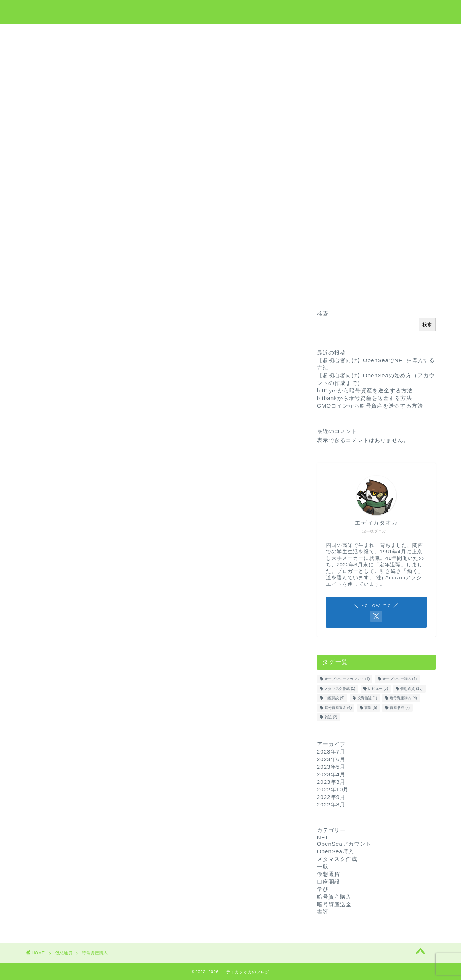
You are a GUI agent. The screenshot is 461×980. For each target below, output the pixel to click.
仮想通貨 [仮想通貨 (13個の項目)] (411, 689)
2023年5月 (331, 767)
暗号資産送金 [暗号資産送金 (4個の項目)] (338, 708)
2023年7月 (331, 752)
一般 (323, 866)
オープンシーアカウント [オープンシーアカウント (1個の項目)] (347, 679)
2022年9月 (331, 797)
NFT (256, 33)
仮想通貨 (195, 33)
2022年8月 (331, 804)
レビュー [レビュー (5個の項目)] (378, 689)
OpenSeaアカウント (344, 844)
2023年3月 (331, 782)
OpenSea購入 (335, 851)
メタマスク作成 (337, 859)
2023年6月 (331, 759)
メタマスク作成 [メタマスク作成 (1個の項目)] (340, 689)
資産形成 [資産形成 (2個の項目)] (400, 708)
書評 (323, 912)
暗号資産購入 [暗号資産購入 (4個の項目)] (403, 698)
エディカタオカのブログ (231, 11)
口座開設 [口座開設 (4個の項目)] (335, 698)
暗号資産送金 (334, 904)
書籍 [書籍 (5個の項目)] (371, 708)
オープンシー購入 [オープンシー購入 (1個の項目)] (400, 679)
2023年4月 (331, 774)
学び (228, 33)
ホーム (159, 33)
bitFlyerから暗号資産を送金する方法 (365, 390)
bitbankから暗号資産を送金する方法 (364, 398)
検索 (323, 314)
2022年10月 (333, 789)
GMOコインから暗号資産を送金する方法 (370, 406)
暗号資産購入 (334, 897)
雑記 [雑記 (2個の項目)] (331, 717)
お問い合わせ (295, 33)
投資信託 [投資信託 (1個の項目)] (367, 698)
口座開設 (328, 882)
